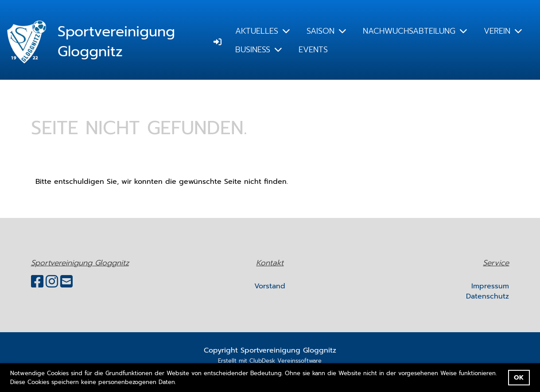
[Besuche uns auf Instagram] (52, 282)
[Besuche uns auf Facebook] (37, 282)
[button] (179, 382)
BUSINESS (258, 50)
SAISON (326, 31)
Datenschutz (488, 296)
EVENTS (313, 50)
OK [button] (519, 377)
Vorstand (270, 286)
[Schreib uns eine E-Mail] (66, 282)
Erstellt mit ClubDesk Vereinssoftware (270, 361)
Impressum (490, 286)
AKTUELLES (262, 31)
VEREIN (503, 31)
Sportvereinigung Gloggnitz (116, 42)
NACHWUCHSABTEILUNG (415, 31)
